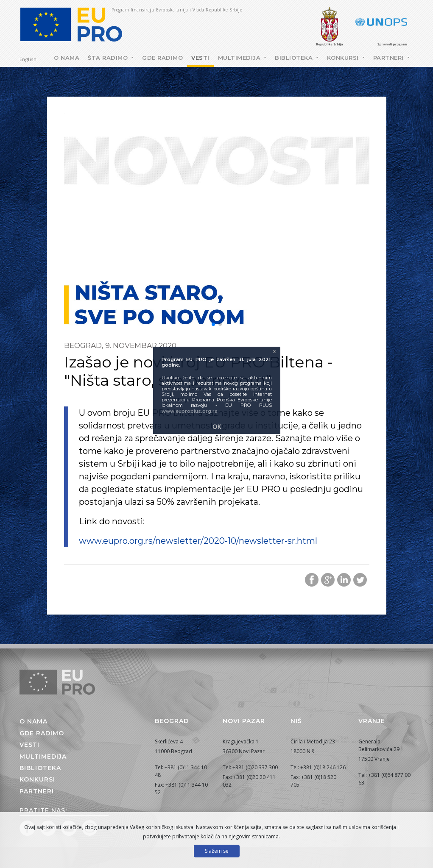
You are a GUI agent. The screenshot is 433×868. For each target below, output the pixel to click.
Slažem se (217, 851)
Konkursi (344, 58)
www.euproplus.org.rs (190, 411)
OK (217, 427)
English (28, 59)
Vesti (200, 58)
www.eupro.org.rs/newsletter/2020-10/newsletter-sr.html (198, 541)
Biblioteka (295, 58)
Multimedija (240, 58)
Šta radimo (109, 58)
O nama (67, 58)
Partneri (390, 58)
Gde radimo (162, 58)
